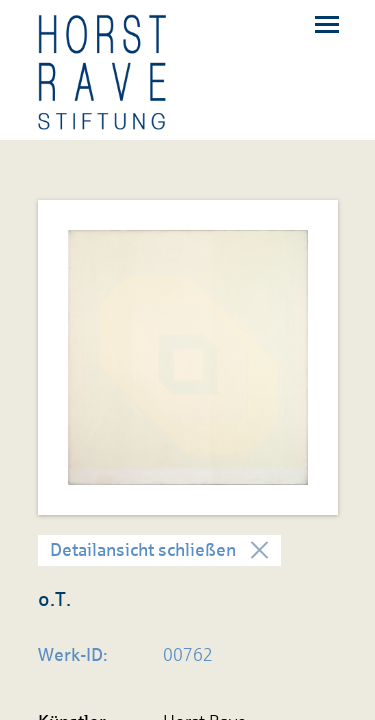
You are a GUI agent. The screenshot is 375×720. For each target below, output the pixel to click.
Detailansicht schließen (143, 550)
